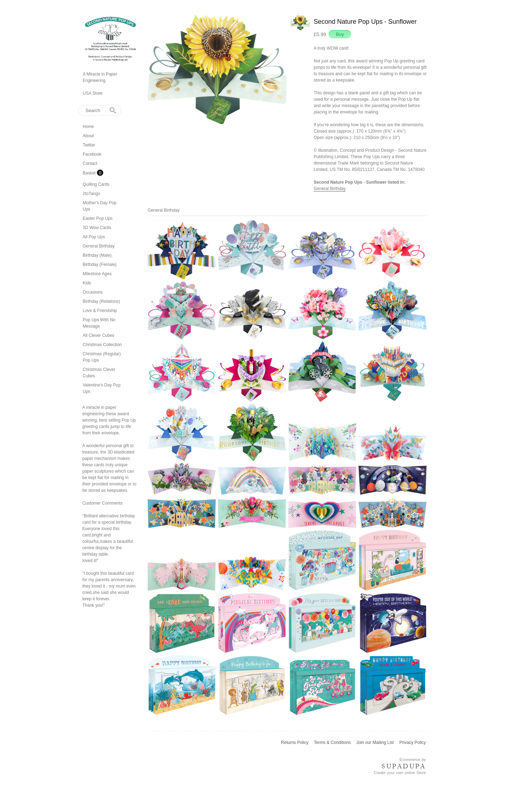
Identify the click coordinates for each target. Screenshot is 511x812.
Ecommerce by (413, 760)
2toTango (91, 194)
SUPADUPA (404, 766)
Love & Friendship (100, 311)
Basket (90, 173)
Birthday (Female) (100, 265)
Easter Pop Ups (98, 218)
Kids (87, 283)
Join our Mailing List (375, 743)
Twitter (89, 145)
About (88, 136)
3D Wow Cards (97, 228)
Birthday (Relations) (101, 301)
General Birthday (99, 246)
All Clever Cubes (98, 335)
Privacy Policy (413, 743)
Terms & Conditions (333, 743)
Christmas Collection (102, 345)
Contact (90, 163)
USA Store (93, 93)
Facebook (92, 154)
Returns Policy (295, 743)
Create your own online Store (400, 773)
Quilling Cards (96, 184)
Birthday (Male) (97, 255)
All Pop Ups (94, 237)
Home (88, 127)
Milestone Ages (97, 274)
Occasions (93, 292)
